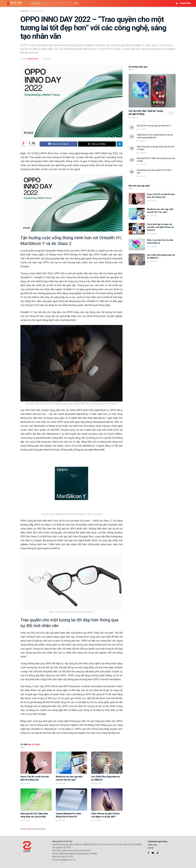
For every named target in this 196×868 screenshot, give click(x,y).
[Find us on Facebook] (148, 853)
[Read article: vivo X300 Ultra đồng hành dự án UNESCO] (107, 763)
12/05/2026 (25, 783)
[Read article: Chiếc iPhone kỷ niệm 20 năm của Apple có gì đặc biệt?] (107, 800)
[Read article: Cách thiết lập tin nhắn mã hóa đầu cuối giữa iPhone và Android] (137, 229)
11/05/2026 (61, 820)
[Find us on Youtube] (153, 853)
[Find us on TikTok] (158, 853)
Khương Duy (33, 59)
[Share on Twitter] (97, 144)
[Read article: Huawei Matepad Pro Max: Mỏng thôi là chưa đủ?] (71, 800)
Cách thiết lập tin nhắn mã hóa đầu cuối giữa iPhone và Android (160, 227)
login (29, 829)
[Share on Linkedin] (120, 144)
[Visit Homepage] (13, 3)
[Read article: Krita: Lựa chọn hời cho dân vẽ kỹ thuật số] (137, 245)
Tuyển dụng (152, 845)
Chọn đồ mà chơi (37, 11)
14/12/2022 (47, 59)
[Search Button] (77, 3)
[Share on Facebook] (59, 144)
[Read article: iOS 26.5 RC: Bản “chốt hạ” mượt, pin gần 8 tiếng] (152, 91)
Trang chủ (24, 11)
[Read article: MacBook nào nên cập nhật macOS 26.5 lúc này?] (71, 763)
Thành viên (183, 3)
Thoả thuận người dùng (158, 841)
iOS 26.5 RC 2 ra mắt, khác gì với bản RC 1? (154, 126)
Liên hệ (151, 848)
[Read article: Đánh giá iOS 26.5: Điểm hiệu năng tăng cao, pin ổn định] (36, 800)
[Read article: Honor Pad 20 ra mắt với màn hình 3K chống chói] (36, 763)
